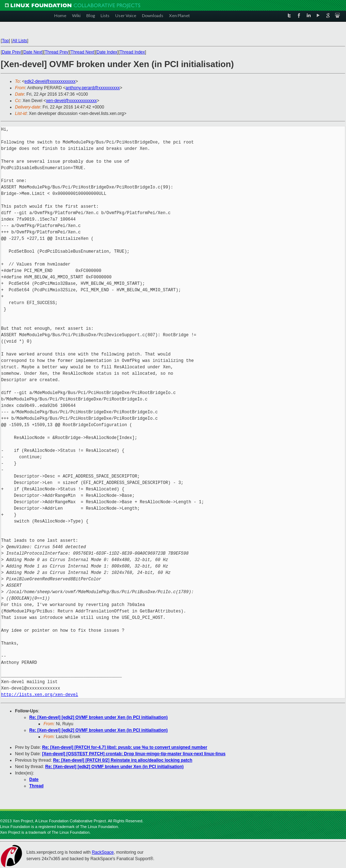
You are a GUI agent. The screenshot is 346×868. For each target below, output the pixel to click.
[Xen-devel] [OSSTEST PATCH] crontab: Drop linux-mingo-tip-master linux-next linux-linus (134, 754)
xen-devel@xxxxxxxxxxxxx (71, 101)
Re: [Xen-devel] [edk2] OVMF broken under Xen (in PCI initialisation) (98, 717)
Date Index (107, 52)
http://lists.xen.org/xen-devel (40, 695)
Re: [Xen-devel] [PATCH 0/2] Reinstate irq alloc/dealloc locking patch (123, 760)
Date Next (33, 52)
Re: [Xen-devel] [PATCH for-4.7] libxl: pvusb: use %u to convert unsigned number (125, 747)
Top (5, 41)
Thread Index (133, 52)
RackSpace (103, 852)
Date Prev (11, 52)
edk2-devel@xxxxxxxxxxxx (50, 81)
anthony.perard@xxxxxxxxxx (93, 88)
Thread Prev (56, 52)
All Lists (20, 41)
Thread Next (82, 52)
